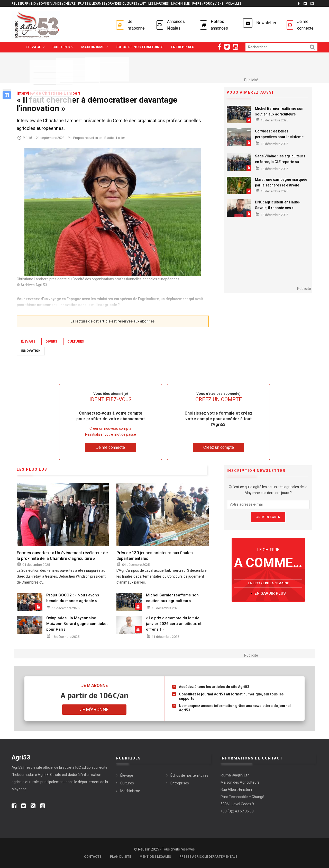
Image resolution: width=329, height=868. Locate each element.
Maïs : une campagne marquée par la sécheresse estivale (281, 182)
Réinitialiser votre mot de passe (111, 434)
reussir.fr (20, 4)
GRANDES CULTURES (122, 4)
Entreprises (183, 47)
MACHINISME (180, 4)
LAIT (143, 4)
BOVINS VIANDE (50, 4)
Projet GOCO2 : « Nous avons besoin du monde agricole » (73, 598)
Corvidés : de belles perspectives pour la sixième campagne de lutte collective (279, 137)
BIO (33, 4)
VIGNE (219, 4)
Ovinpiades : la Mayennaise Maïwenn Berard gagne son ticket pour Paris (77, 624)
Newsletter (266, 23)
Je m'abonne (136, 25)
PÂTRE (197, 4)
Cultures (63, 47)
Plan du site (121, 857)
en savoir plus (270, 593)
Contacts (93, 857)
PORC (208, 4)
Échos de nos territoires (140, 47)
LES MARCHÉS (158, 4)
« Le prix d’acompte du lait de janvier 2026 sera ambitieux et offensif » (174, 624)
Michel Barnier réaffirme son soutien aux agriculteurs (279, 111)
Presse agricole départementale (208, 857)
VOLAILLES (234, 4)
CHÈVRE (70, 4)
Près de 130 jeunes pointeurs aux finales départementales (155, 556)
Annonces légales (176, 25)
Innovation (31, 351)
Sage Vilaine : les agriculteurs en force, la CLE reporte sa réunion (280, 162)
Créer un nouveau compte (111, 428)
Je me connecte (305, 25)
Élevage (35, 47)
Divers (51, 341)
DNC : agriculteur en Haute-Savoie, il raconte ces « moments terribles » (278, 208)
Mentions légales (155, 857)
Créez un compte (219, 447)
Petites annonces (219, 25)
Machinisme (95, 47)
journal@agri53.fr (235, 775)
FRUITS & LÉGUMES (92, 4)
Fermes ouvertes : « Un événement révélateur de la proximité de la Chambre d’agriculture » (62, 556)
